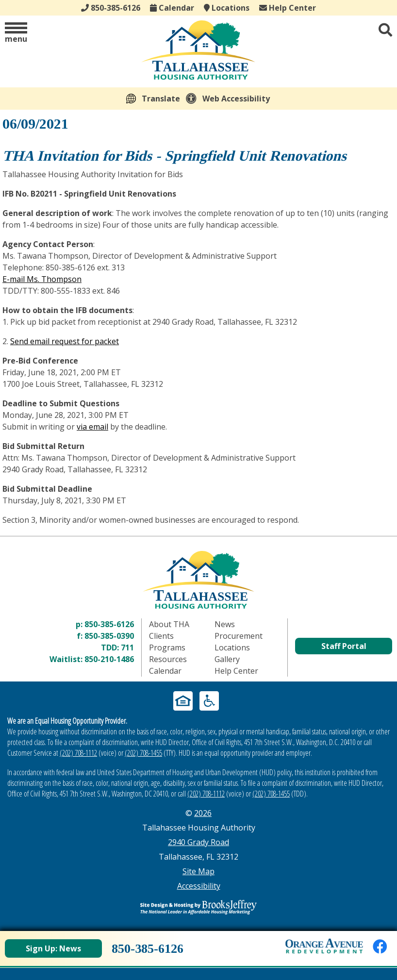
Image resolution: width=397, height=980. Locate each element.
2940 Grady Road (198, 842)
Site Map (198, 871)
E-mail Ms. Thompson (42, 279)
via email (92, 427)
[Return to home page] (198, 580)
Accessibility (199, 886)
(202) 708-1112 (78, 753)
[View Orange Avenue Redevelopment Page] (324, 946)
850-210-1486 (109, 659)
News (225, 624)
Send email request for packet (65, 341)
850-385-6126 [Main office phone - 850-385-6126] (111, 8)
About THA (169, 624)
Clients (161, 636)
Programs (167, 648)
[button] (16, 33)
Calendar (172, 8)
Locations (227, 8)
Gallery (227, 659)
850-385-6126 (109, 624)
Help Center (288, 8)
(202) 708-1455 (143, 753)
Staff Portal (344, 646)
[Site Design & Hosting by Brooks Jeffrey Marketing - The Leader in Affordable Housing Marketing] (198, 907)
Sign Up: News (53, 948)
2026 (203, 813)
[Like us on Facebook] (380, 946)
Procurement (239, 636)
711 (127, 648)
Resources (168, 659)
